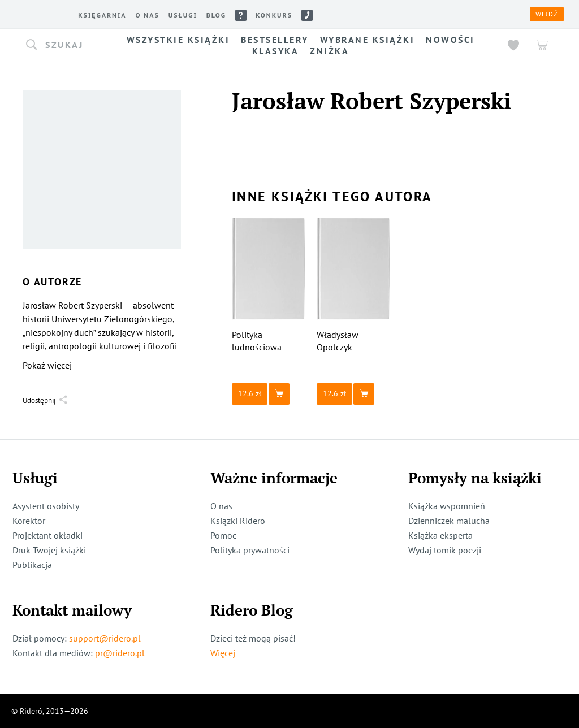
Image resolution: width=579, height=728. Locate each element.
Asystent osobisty (46, 506)
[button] (62, 45)
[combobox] (62, 45)
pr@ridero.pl (120, 653)
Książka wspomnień (447, 506)
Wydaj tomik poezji (445, 550)
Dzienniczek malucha (449, 521)
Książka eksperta (440, 535)
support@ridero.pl (105, 638)
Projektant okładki (47, 535)
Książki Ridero (238, 521)
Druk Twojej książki (49, 550)
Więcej (223, 653)
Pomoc (223, 535)
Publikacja (32, 565)
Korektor (29, 521)
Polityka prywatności (250, 550)
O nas (221, 506)
